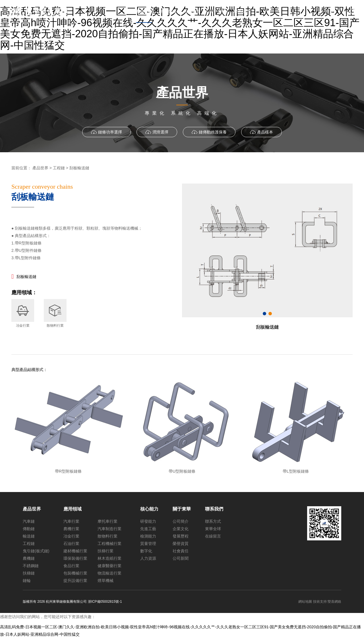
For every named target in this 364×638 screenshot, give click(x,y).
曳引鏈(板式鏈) (36, 551)
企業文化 (181, 529)
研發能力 (148, 521)
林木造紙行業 (109, 558)
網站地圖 (305, 602)
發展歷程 (181, 536)
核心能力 (149, 509)
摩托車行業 (107, 521)
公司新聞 (181, 558)
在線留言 (213, 536)
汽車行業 (71, 521)
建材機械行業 (75, 551)
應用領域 (73, 509)
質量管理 (148, 544)
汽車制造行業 (109, 529)
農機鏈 (29, 558)
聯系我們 (214, 509)
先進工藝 (148, 529)
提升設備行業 (75, 581)
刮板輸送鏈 (26, 277)
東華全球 (213, 529)
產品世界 (32, 509)
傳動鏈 (29, 529)
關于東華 (182, 509)
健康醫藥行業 (109, 566)
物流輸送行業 (109, 573)
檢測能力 (148, 536)
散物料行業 (107, 536)
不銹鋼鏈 (31, 566)
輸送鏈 (29, 536)
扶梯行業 (106, 551)
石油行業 (71, 544)
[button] (264, 314)
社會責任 (181, 551)
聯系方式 (213, 521)
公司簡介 (181, 521)
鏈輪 (27, 581)
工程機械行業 (109, 544)
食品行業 (71, 566)
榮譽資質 (181, 544)
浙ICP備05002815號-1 (105, 602)
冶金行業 (71, 536)
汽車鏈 (29, 521)
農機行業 (71, 529)
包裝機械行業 (75, 573)
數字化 (146, 551)
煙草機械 (106, 581)
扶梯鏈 (29, 573)
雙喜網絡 (334, 602)
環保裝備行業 (75, 558)
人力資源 (148, 558)
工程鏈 (29, 544)
